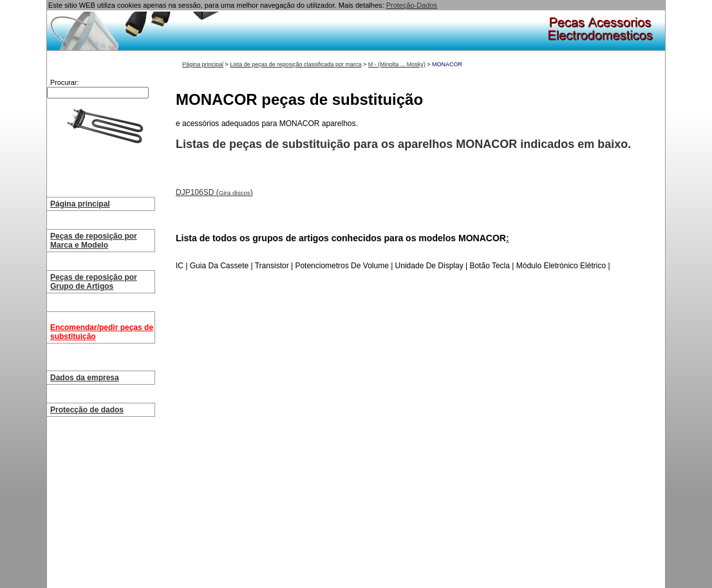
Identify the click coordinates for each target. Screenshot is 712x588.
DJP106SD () (214, 192)
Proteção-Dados (412, 5)
